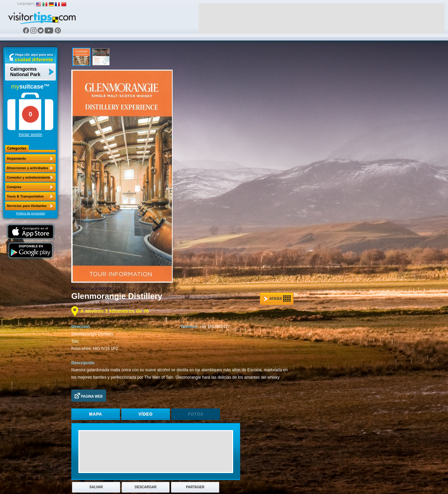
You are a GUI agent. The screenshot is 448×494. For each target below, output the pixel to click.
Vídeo (146, 414)
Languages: (26, 4)
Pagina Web (89, 396)
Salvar (96, 487)
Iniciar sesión (30, 135)
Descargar (146, 487)
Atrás (277, 299)
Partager (195, 487)
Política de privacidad (30, 213)
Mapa (96, 414)
